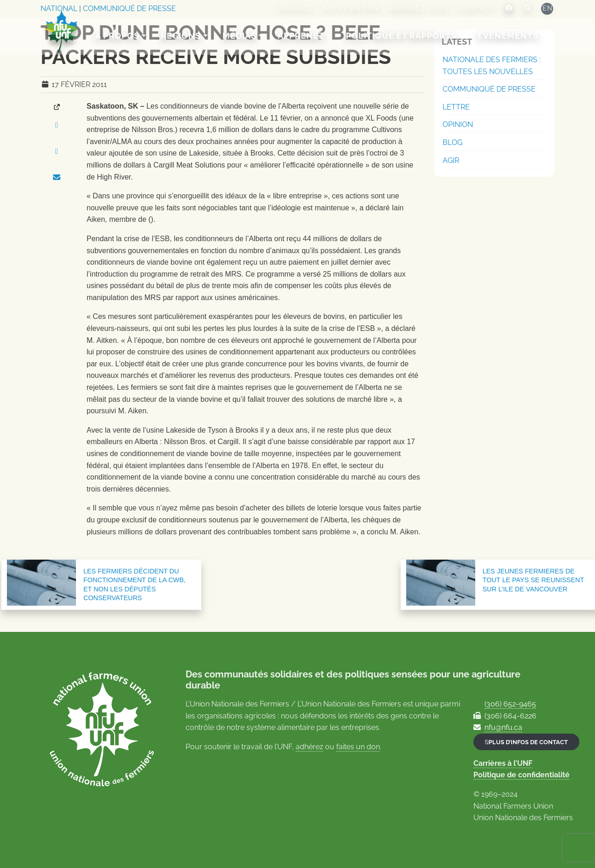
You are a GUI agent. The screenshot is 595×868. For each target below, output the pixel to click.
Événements (509, 36)
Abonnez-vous (419, 8)
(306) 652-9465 (510, 704)
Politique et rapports (402, 36)
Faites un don (351, 8)
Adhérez (296, 8)
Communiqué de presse (489, 89)
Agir (451, 160)
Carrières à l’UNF (503, 763)
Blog (452, 142)
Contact (477, 8)
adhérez (309, 747)
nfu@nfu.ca (503, 727)
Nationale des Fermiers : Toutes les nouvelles (492, 66)
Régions (182, 36)
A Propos (118, 36)
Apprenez (302, 36)
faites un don (358, 747)
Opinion (458, 124)
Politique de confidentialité (522, 775)
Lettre (456, 107)
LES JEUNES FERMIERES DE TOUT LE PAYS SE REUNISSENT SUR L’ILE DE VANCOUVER (533, 580)
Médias (240, 36)
